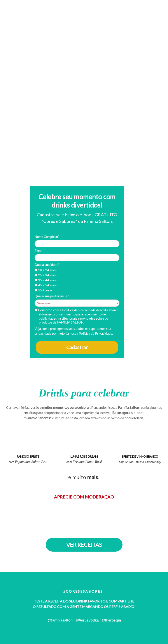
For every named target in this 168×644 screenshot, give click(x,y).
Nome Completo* (47, 237)
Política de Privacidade (95, 333)
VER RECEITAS (84, 545)
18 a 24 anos (46, 270)
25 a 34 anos (46, 275)
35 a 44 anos (46, 280)
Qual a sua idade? (47, 265)
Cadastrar (77, 347)
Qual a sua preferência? (52, 296)
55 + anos (43, 290)
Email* (39, 251)
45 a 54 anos (46, 285)
